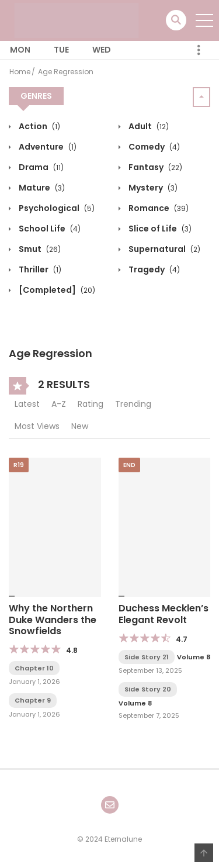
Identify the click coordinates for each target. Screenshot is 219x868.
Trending (133, 404)
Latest (27, 404)
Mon (20, 50)
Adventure (47, 147)
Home (20, 72)
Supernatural (164, 249)
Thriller (39, 269)
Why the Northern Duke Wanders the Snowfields (53, 619)
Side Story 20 (148, 689)
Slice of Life (159, 229)
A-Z (59, 404)
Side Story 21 (147, 657)
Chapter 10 (34, 668)
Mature (41, 188)
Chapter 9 (33, 700)
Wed (102, 50)
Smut (39, 249)
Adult (148, 126)
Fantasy (154, 167)
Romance (158, 208)
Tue (61, 50)
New (80, 426)
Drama (40, 167)
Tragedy (153, 269)
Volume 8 (194, 657)
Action (39, 126)
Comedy (153, 147)
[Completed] (56, 290)
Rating (91, 404)
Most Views (37, 426)
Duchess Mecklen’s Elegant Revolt (164, 614)
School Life (49, 229)
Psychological (56, 208)
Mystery (152, 188)
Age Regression (66, 72)
